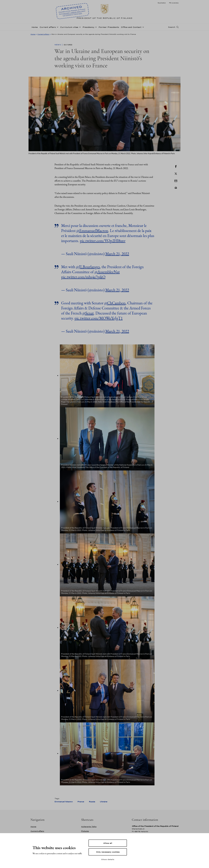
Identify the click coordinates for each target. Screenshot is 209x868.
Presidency (88, 27)
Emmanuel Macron (64, 802)
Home (35, 27)
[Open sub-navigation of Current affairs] (57, 27)
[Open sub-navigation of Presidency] (95, 27)
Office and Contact (131, 27)
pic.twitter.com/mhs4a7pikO (83, 277)
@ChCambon (115, 303)
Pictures (85, 831)
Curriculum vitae (69, 27)
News (58, 45)
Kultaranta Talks (89, 827)
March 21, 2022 (117, 254)
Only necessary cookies (108, 852)
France (81, 802)
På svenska (174, 3)
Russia (92, 802)
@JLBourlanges (88, 267)
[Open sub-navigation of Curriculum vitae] (79, 27)
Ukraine (104, 802)
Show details (108, 859)
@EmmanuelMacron (92, 231)
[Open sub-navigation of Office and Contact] (143, 27)
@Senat (88, 313)
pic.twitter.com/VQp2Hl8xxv (103, 241)
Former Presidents (109, 27)
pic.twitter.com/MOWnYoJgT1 (99, 318)
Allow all (108, 843)
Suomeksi (162, 3)
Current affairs (48, 27)
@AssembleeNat (107, 272)
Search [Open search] (172, 27)
